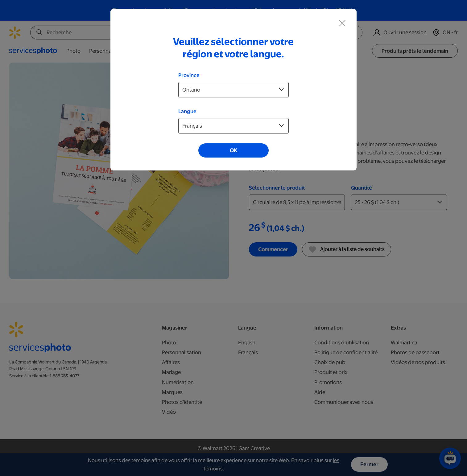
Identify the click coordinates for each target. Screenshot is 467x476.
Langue (187, 111)
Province (189, 75)
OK (233, 150)
